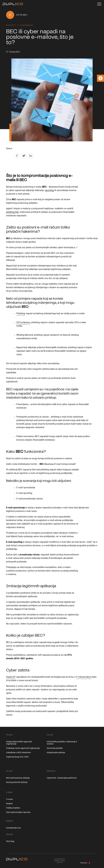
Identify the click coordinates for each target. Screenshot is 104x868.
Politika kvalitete (13, 808)
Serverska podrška (55, 748)
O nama (9, 799)
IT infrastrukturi (84, 677)
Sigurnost (27, 25)
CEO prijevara (23, 322)
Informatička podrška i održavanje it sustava (62, 743)
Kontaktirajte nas (13, 828)
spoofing (49, 190)
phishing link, (13, 212)
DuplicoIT (11, 677)
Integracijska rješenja (56, 753)
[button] (100, 78)
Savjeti (11, 25)
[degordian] (89, 863)
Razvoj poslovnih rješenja (17, 782)
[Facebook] (17, 156)
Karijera (9, 804)
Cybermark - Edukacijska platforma (62, 778)
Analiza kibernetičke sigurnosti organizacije (19, 743)
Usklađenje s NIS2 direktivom (18, 753)
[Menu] (99, 4)
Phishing (21, 314)
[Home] (13, 4)
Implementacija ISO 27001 (17, 757)
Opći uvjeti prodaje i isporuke (18, 812)
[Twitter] (24, 156)
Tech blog (10, 841)
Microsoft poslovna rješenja (18, 778)
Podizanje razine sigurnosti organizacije (23, 748)
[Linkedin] (30, 156)
